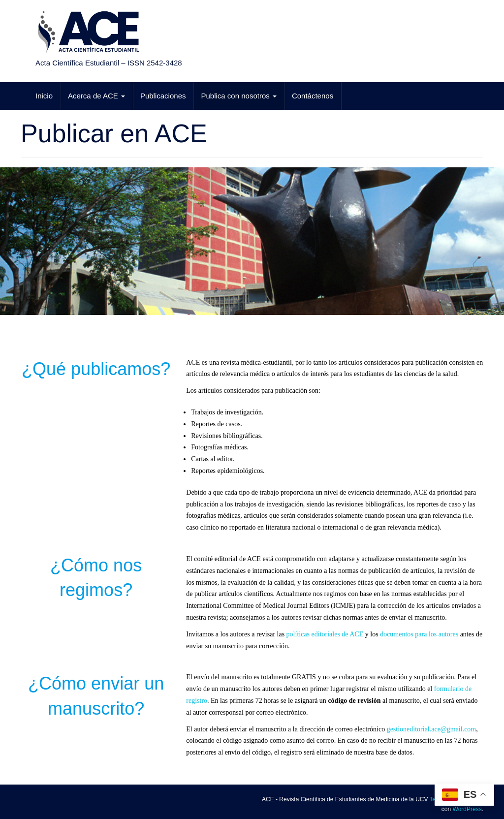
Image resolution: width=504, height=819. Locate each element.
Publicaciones (163, 96)
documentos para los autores (419, 634)
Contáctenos (313, 96)
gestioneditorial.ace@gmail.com (432, 729)
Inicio (44, 96)
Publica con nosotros (238, 96)
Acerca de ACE (96, 96)
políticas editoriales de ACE (325, 634)
